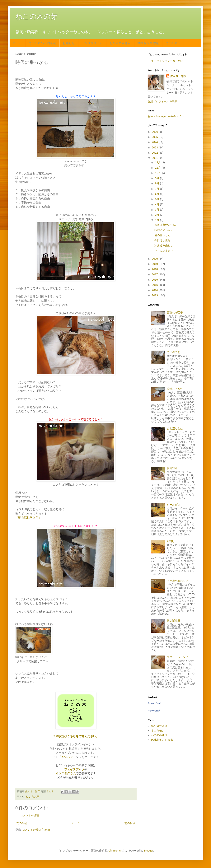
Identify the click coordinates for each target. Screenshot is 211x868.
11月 (158, 168)
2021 (155, 158)
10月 (158, 173)
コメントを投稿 (30, 815)
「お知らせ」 (67, 757)
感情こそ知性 (175, 389)
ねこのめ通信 (159, 735)
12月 (158, 162)
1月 (157, 220)
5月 (157, 199)
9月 (157, 178)
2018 (155, 269)
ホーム (17, 43)
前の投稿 (130, 823)
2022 (155, 153)
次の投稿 (22, 823)
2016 (155, 280)
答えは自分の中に (165, 225)
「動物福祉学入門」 (28, 518)
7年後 (170, 541)
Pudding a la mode (162, 740)
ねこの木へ (173, 43)
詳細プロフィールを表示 (162, 101)
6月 (157, 194)
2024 (155, 142)
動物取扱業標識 (148, 43)
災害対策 (172, 468)
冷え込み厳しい (164, 245)
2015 (155, 285)
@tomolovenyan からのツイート (167, 116)
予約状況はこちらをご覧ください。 (76, 736)
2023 (155, 147)
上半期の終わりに (178, 581)
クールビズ (174, 505)
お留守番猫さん (120, 43)
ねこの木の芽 (36, 16)
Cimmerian (115, 851)
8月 (157, 183)
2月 (157, 215)
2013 (155, 295)
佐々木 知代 (178, 76)
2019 (155, 264)
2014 (155, 290)
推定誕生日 (174, 621)
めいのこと (174, 352)
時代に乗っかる (164, 230)
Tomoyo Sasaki (155, 703)
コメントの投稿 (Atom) (36, 830)
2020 (155, 259)
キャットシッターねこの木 (167, 61)
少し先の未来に (164, 251)
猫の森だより (159, 726)
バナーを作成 (154, 711)
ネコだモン (158, 730)
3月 (157, 210)
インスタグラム (92, 43)
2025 (155, 137)
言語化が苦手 (175, 312)
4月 (157, 204)
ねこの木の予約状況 (42, 43)
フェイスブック (74, 769)
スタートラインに (178, 657)
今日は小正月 (162, 240)
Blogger (149, 851)
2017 (155, 274)
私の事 (36, 797)
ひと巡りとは (175, 428)
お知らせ (69, 43)
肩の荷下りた (162, 235)
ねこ (28, 797)
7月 (157, 189)
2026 (155, 132)
